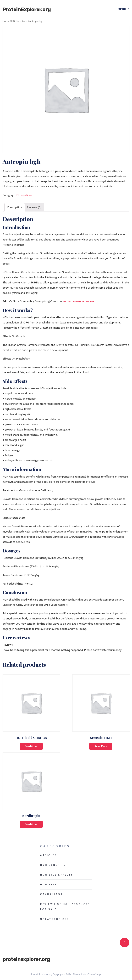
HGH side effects (57, 875)
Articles (49, 855)
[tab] (15, 207)
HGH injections (19, 21)
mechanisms (51, 894)
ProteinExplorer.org (27, 9)
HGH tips (49, 884)
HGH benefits (53, 865)
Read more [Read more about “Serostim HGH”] (101, 746)
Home (6, 21)
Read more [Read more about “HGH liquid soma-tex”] (31, 746)
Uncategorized (55, 919)
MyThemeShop (93, 974)
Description (15, 207)
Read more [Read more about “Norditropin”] (31, 824)
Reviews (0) (34, 207)
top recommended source (79, 301)
